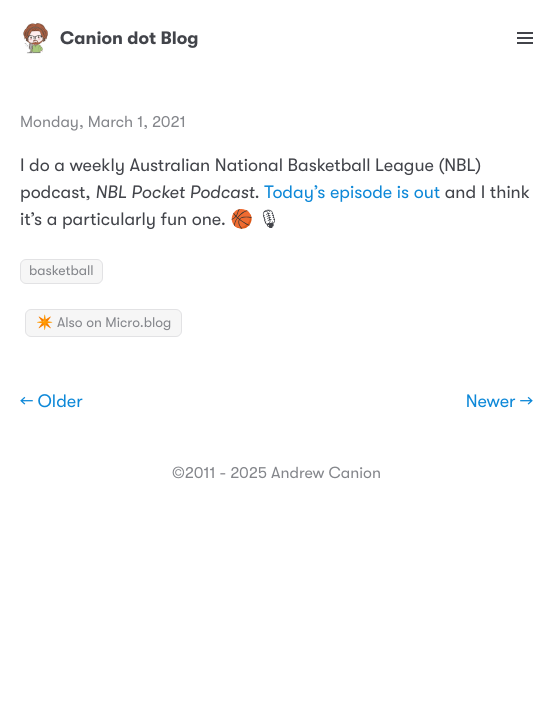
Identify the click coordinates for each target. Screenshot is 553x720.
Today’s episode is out (352, 193)
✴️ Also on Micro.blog (103, 323)
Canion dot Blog (109, 38)
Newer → (499, 402)
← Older (51, 402)
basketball (61, 271)
